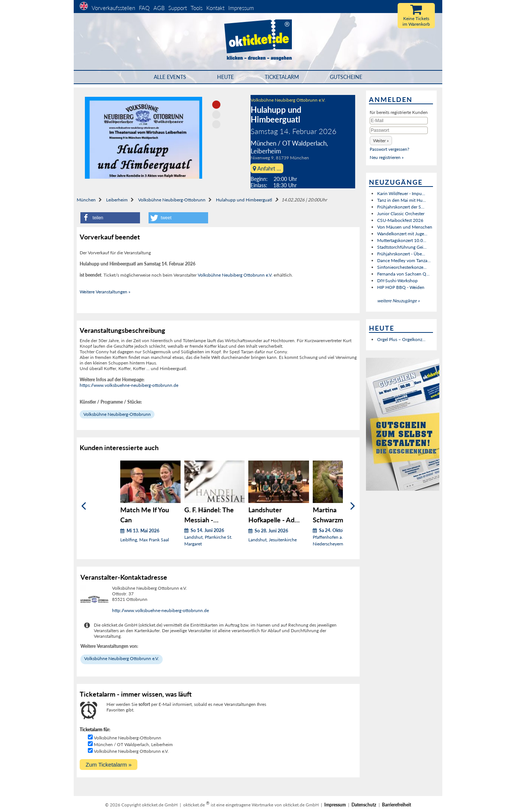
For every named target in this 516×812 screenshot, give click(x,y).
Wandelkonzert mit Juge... (402, 234)
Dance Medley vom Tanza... (404, 260)
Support (178, 8)
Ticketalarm (282, 77)
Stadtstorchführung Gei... (402, 247)
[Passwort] (399, 130)
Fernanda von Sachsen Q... (403, 274)
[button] (110, 218)
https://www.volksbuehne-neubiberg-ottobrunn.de (129, 385)
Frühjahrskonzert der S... (401, 207)
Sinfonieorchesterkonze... (402, 267)
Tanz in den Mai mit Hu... (402, 200)
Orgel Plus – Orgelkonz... (401, 339)
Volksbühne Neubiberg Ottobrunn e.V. (288, 100)
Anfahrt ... (267, 168)
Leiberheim (117, 200)
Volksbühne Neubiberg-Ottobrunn (172, 200)
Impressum (241, 8)
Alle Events (170, 77)
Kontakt (215, 8)
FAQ (144, 8)
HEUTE (225, 77)
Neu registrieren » (387, 157)
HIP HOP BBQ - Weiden (401, 287)
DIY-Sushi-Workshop (397, 281)
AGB (159, 8)
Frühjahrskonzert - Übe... (401, 254)
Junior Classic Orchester (401, 214)
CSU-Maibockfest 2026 (400, 220)
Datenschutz (364, 805)
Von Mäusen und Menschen (405, 227)
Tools (197, 8)
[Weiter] (353, 506)
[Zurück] (84, 506)
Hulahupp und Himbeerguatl (244, 200)
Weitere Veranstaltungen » (105, 292)
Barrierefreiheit (396, 805)
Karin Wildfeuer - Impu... (401, 193)
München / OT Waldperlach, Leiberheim (133, 744)
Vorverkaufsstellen (113, 8)
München (86, 200)
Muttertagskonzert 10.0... (402, 240)
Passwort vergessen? (389, 149)
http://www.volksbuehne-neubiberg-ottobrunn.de (160, 610)
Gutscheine (346, 77)
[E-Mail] (399, 121)
